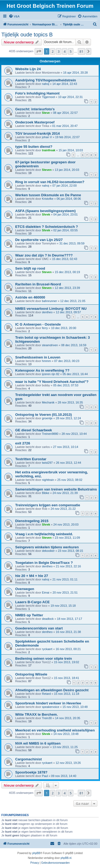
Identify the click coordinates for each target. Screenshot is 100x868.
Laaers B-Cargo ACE (32, 602)
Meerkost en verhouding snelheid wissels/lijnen (55, 730)
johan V (47, 137)
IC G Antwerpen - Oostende (38, 324)
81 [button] (81, 51)
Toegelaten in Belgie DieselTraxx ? (44, 563)
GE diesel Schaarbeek (34, 430)
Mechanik (48, 402)
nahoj (45, 84)
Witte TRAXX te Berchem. (37, 714)
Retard (46, 694)
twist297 (47, 463)
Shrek (46, 214)
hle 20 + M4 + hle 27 (32, 576)
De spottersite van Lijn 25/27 (39, 240)
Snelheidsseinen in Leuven (38, 357)
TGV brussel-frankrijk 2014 (37, 133)
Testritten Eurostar (31, 459)
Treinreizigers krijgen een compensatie (48, 505)
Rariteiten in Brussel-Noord (38, 284)
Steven (47, 170)
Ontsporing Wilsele (31, 674)
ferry (45, 328)
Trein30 (47, 718)
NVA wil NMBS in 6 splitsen (38, 743)
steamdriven (50, 345)
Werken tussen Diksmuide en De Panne (48, 195)
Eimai (46, 592)
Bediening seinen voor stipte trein (44, 658)
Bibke (46, 493)
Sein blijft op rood (30, 268)
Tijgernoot (48, 97)
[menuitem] (14, 16)
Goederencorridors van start (39, 628)
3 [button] (59, 51)
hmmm (46, 361)
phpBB (36, 853)
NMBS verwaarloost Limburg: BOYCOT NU (51, 309)
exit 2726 (23, 443)
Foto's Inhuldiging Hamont (37, 93)
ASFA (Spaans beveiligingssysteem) (45, 211)
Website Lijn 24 (28, 69)
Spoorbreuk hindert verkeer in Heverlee (48, 703)
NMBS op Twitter (29, 615)
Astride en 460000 (30, 297)
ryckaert (47, 649)
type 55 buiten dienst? (34, 147)
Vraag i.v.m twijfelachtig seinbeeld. (44, 534)
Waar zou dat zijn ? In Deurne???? (44, 255)
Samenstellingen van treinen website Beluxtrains (56, 489)
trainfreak (49, 150)
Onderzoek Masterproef (35, 122)
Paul (45, 776)
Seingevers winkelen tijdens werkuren (47, 547)
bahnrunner (49, 301)
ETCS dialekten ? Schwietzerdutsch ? (47, 227)
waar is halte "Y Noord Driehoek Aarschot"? (52, 382)
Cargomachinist (29, 759)
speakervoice (51, 707)
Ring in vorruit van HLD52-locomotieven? (50, 182)
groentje (47, 418)
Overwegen (25, 589)
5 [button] (71, 51)
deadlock (48, 619)
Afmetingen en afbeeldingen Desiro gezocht (52, 690)
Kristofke (48, 199)
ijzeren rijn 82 (51, 374)
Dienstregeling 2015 (32, 521)
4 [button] (65, 51)
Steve (46, 113)
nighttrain (48, 480)
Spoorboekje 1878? (31, 772)
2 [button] (53, 51)
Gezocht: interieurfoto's (35, 109)
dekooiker (48, 551)
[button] (39, 51)
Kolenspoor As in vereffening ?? (42, 370)
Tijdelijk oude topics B (27, 35)
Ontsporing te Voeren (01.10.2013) (43, 415)
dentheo (47, 312)
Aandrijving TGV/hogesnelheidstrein (46, 80)
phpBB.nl (66, 858)
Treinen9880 (50, 434)
